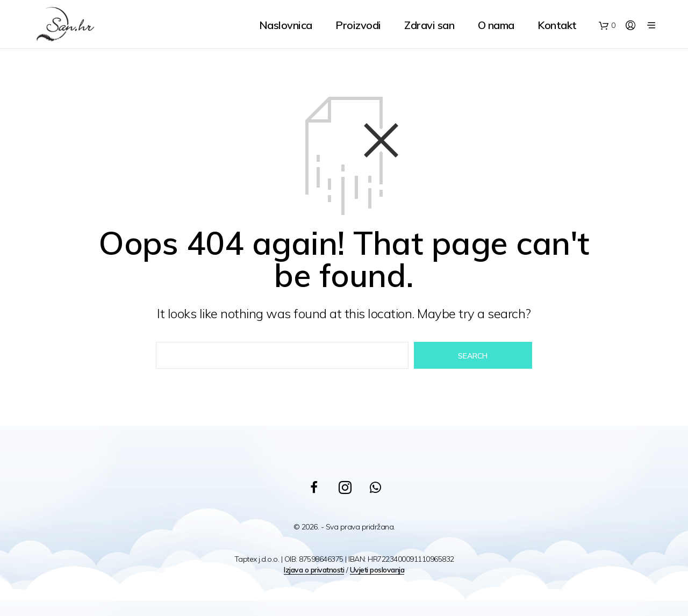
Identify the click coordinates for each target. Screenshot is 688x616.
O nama (496, 25)
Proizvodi (358, 25)
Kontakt (557, 25)
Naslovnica (286, 25)
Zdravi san (429, 25)
